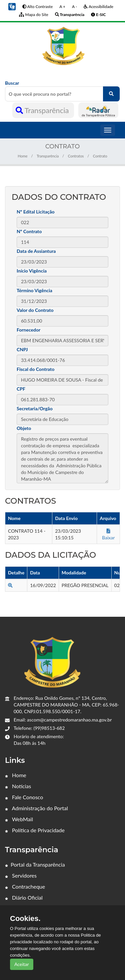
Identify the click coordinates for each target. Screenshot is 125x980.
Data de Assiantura (36, 251)
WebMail (19, 819)
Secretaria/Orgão (35, 408)
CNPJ (22, 349)
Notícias (18, 786)
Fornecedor (28, 330)
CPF (21, 389)
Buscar (62, 91)
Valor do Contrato (35, 310)
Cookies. (25, 919)
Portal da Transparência (35, 864)
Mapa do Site (33, 15)
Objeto (24, 428)
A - (74, 7)
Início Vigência (32, 271)
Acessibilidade (98, 7)
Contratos (76, 156)
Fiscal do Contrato (35, 369)
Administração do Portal (36, 808)
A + (62, 7)
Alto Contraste (37, 7)
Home (22, 156)
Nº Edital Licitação (36, 212)
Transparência (43, 110)
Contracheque (25, 886)
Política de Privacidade (35, 830)
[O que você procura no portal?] (111, 94)
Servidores (21, 875)
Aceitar (22, 964)
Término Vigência (34, 290)
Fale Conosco (24, 797)
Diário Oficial (24, 897)
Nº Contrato (29, 231)
